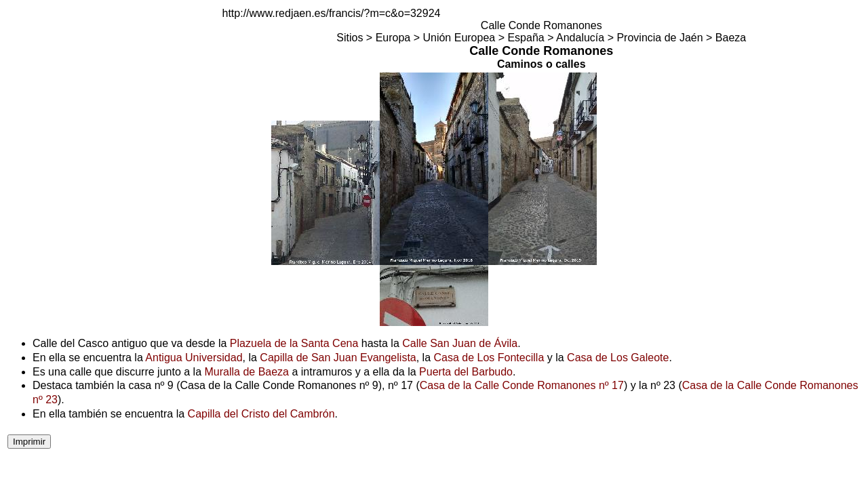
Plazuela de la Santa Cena (294, 343)
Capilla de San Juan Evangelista (338, 358)
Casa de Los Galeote (618, 358)
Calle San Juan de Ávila (460, 343)
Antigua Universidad (194, 358)
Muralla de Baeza (246, 372)
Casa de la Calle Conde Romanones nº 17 (522, 385)
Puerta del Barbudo (466, 372)
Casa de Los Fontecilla (489, 358)
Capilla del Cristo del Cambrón (261, 414)
